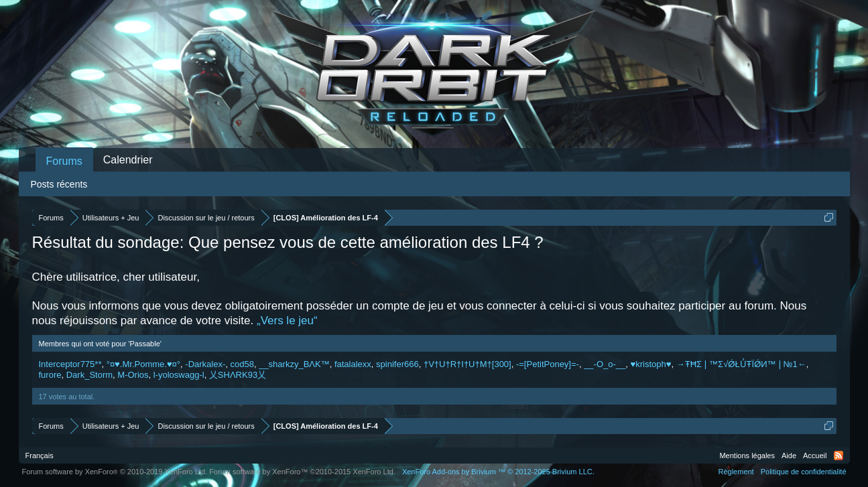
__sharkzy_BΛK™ (294, 364)
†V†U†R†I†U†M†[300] (468, 364)
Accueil (815, 456)
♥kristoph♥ (651, 364)
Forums (64, 161)
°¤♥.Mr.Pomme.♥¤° (143, 364)
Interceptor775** (70, 364)
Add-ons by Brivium (498, 472)
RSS (839, 456)
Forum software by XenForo (115, 472)
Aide (789, 456)
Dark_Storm (89, 375)
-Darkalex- (205, 364)
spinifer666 (397, 364)
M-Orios (133, 375)
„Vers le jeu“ (287, 321)
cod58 (242, 364)
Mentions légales (747, 456)
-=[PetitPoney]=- (548, 364)
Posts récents (59, 184)
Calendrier (128, 160)
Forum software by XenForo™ (302, 472)
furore (50, 375)
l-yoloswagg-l (179, 375)
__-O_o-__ (605, 364)
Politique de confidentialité (804, 472)
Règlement (736, 472)
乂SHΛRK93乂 (238, 375)
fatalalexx (353, 364)
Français (40, 456)
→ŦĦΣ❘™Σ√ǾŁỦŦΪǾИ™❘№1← (741, 364)
